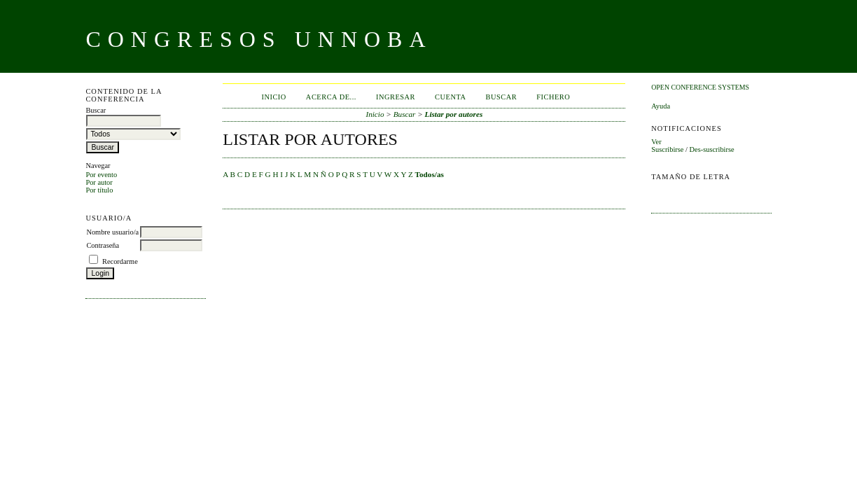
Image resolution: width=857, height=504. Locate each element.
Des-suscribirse (712, 149)
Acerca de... (331, 97)
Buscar (501, 97)
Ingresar (396, 97)
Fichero (553, 97)
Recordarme (120, 261)
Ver (656, 142)
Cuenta (450, 97)
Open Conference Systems (700, 87)
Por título (99, 190)
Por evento (101, 175)
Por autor (99, 182)
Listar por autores (454, 114)
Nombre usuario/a (112, 232)
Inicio (273, 97)
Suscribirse (667, 149)
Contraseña (103, 245)
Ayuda (661, 106)
